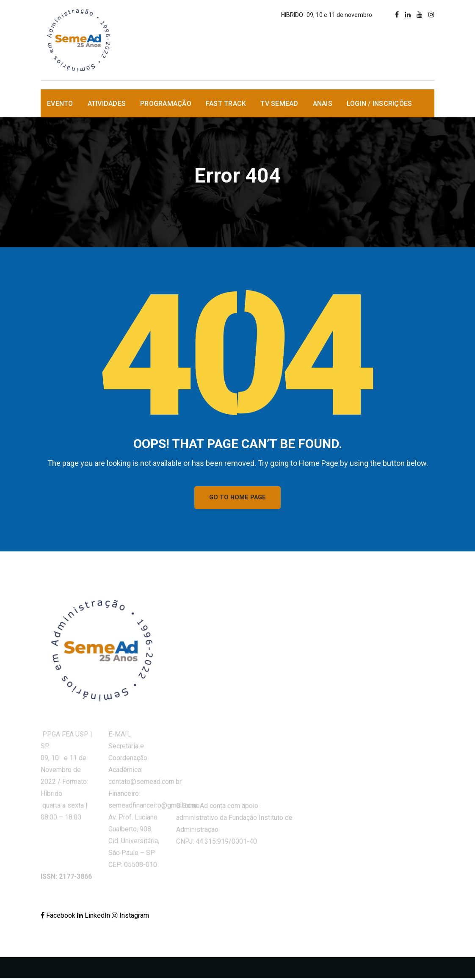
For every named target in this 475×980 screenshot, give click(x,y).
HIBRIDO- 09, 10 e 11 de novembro (327, 15)
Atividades (107, 104)
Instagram (130, 917)
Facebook (59, 917)
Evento (60, 104)
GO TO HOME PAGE (238, 498)
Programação (166, 104)
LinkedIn (94, 917)
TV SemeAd (279, 104)
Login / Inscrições (380, 104)
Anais (323, 104)
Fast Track (226, 104)
